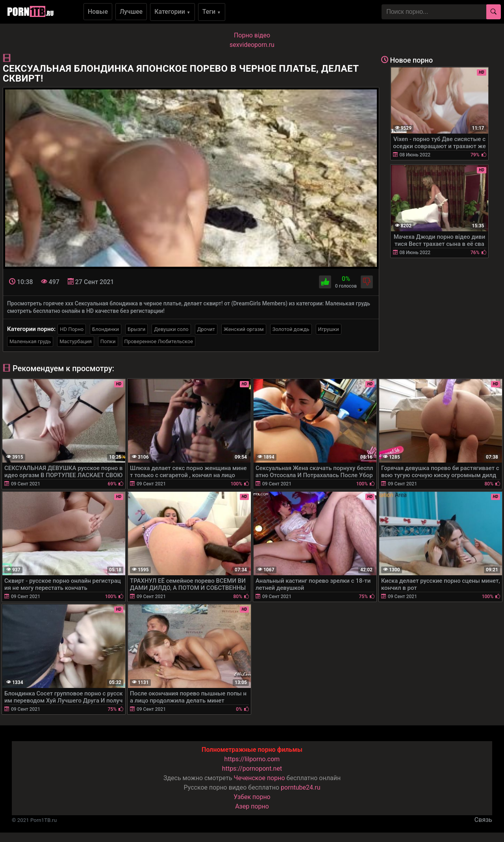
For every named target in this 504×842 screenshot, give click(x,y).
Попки (108, 341)
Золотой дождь (291, 329)
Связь (483, 820)
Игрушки (329, 329)
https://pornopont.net (252, 769)
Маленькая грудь (30, 341)
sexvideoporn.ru (252, 45)
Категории (172, 12)
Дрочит (206, 329)
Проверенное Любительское (159, 341)
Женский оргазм (244, 329)
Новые (98, 12)
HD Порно (72, 329)
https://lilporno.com (252, 759)
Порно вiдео (252, 35)
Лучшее (131, 12)
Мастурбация (76, 341)
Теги (212, 12)
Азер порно (252, 806)
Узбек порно (252, 797)
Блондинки (106, 329)
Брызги (136, 329)
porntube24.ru (300, 787)
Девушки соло (171, 329)
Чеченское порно (259, 778)
